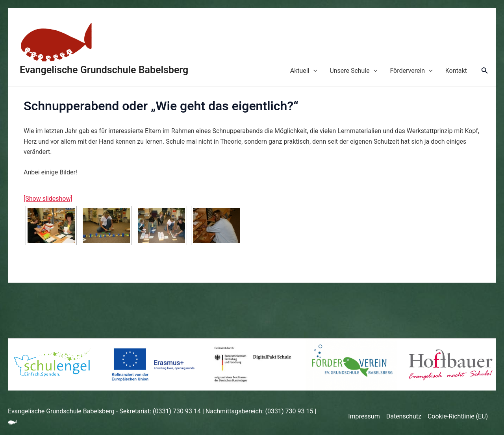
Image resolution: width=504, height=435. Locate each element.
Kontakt (456, 71)
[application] (313, 71)
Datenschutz (404, 416)
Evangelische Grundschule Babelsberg (104, 70)
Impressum (364, 416)
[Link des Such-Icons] (485, 71)
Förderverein (411, 71)
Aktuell (304, 71)
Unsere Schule (353, 71)
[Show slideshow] (48, 199)
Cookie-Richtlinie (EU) (458, 416)
